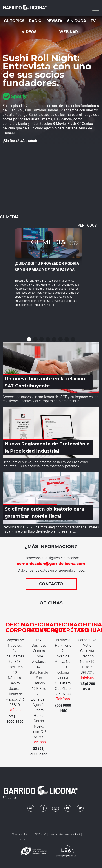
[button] (29, 339)
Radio (35, 21)
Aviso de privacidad (65, 834)
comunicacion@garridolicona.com (51, 564)
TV (93, 21)
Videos (29, 32)
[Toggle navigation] (95, 8)
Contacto (51, 584)
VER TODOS (87, 225)
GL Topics (14, 21)
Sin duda (77, 21)
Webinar (69, 32)
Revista (54, 21)
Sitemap (18, 839)
